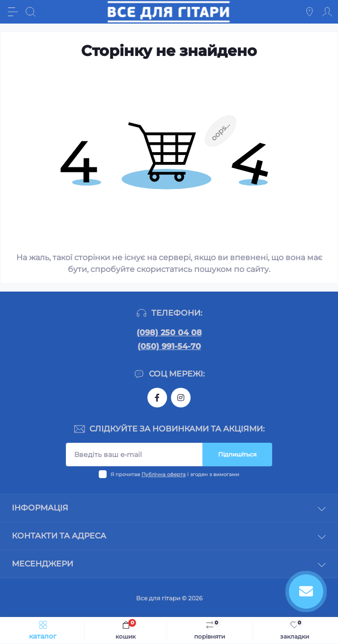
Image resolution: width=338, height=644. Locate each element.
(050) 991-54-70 (169, 346)
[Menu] (13, 12)
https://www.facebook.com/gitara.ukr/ (157, 398)
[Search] (30, 12)
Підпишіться (237, 454)
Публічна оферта (164, 474)
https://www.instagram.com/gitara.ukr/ (181, 398)
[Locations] (310, 12)
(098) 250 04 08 (169, 333)
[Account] (327, 12)
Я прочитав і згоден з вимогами (175, 474)
